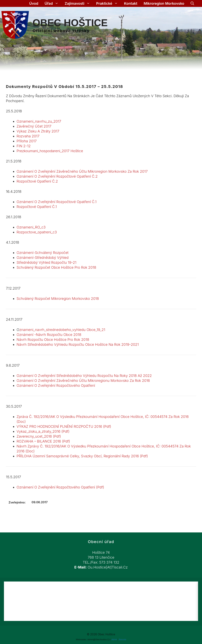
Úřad (53, 3)
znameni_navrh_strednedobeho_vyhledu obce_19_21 (62, 330)
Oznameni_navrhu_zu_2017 (39, 121)
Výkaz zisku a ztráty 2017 (38, 131)
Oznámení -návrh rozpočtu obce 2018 (49, 335)
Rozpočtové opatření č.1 (37, 207)
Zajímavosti (79, 3)
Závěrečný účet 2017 (34, 126)
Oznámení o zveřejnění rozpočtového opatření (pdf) (60, 487)
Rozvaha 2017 (28, 136)
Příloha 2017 (27, 141)
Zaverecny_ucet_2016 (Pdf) (39, 436)
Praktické (109, 3)
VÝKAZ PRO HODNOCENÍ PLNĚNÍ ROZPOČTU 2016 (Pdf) (64, 426)
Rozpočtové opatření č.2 (37, 181)
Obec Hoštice (70, 23)
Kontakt (131, 3)
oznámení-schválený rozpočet (43, 253)
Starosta (122, 639)
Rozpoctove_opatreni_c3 (37, 232)
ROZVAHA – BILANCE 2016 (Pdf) (43, 441)
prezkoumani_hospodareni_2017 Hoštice (50, 151)
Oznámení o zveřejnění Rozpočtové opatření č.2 (57, 176)
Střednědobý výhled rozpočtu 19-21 (46, 262)
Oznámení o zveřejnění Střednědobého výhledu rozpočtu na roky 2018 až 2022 (84, 376)
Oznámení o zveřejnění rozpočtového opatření (56, 385)
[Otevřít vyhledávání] (192, 3)
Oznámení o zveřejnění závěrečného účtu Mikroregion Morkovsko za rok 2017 (82, 171)
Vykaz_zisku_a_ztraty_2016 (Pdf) (43, 431)
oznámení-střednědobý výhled (43, 258)
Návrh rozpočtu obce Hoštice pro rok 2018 (53, 340)
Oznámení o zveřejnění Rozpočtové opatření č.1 (57, 202)
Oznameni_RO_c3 (31, 227)
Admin (114, 639)
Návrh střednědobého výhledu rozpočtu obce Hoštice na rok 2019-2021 (78, 344)
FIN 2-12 (24, 146)
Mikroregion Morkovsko (164, 3)
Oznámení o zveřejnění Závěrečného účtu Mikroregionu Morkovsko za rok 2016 (83, 381)
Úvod (34, 3)
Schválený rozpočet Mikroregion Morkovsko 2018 (58, 299)
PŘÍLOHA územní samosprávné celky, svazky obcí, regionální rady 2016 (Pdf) (82, 456)
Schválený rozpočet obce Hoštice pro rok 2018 (56, 267)
